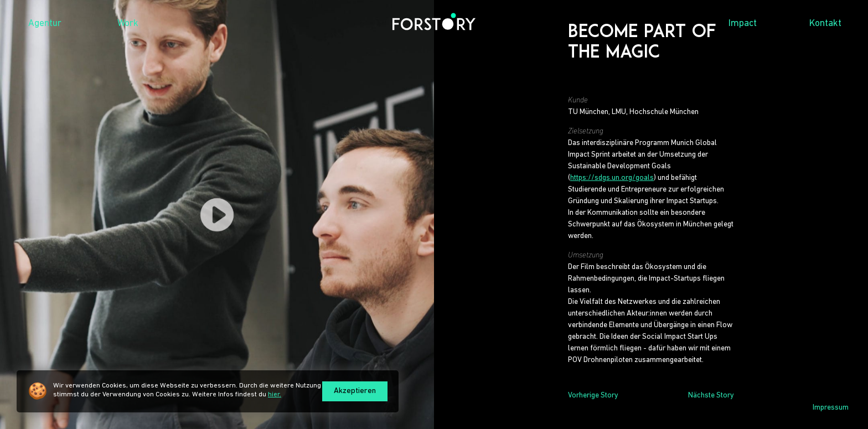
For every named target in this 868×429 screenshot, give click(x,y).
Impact (743, 24)
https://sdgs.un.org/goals (612, 178)
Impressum (831, 408)
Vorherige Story (593, 396)
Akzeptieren (355, 391)
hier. (275, 394)
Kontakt (825, 24)
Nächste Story (711, 396)
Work (128, 24)
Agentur (45, 24)
